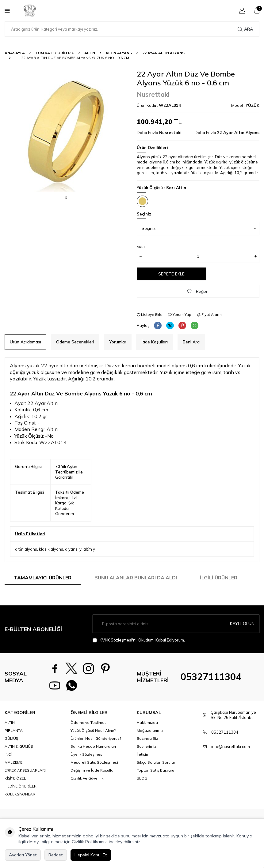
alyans (71, 549)
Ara (245, 29)
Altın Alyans (119, 53)
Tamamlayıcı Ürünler (43, 578)
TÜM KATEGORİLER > (55, 53)
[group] (66, 131)
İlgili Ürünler (219, 578)
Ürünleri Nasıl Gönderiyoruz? (96, 738)
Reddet (56, 855)
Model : (245, 105)
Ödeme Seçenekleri (75, 342)
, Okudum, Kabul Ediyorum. (139, 640)
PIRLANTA (14, 730)
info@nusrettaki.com (231, 746)
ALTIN (90, 53)
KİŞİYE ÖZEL (15, 778)
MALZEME (13, 762)
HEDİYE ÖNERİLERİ (21, 786)
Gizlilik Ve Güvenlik (87, 778)
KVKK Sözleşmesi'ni (118, 640)
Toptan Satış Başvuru (155, 770)
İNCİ (8, 754)
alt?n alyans (26, 549)
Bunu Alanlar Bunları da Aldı (136, 578)
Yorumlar (118, 342)
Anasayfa (15, 53)
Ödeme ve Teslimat (88, 722)
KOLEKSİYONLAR (20, 794)
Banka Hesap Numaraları (93, 746)
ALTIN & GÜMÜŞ (19, 746)
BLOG (142, 778)
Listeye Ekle (150, 314)
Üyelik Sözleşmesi (87, 754)
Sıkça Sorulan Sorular (156, 762)
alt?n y (89, 549)
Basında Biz (147, 738)
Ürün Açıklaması (25, 342)
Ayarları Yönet (23, 855)
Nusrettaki (153, 94)
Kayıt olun (242, 623)
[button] (66, 198)
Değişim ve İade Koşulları (93, 770)
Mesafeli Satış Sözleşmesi (94, 762)
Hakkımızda (147, 722)
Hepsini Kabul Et (91, 855)
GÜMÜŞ (11, 738)
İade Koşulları (155, 342)
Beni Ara (191, 342)
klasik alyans (51, 549)
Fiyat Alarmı (210, 314)
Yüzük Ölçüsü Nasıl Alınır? (93, 730)
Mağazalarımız (150, 730)
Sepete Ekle (171, 274)
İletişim (143, 754)
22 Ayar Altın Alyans (163, 53)
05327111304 (211, 677)
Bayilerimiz (147, 746)
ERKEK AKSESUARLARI (25, 770)
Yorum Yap (180, 314)
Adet (141, 247)
